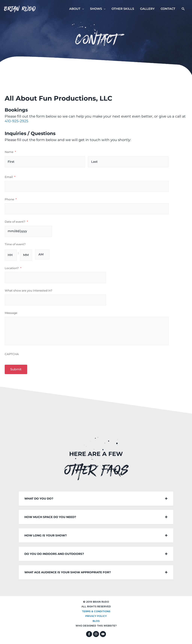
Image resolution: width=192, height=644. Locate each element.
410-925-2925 (16, 121)
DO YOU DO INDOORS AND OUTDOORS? (54, 556)
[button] (183, 9)
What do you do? (39, 500)
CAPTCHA (12, 356)
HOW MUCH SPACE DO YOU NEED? (50, 519)
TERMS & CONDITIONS (96, 613)
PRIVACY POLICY (96, 618)
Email (10, 177)
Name (10, 152)
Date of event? (16, 222)
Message (11, 313)
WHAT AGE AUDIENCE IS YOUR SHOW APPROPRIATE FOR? (68, 574)
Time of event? (15, 244)
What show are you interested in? (28, 290)
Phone (11, 199)
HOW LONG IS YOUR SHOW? (46, 537)
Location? (13, 268)
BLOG (96, 623)
